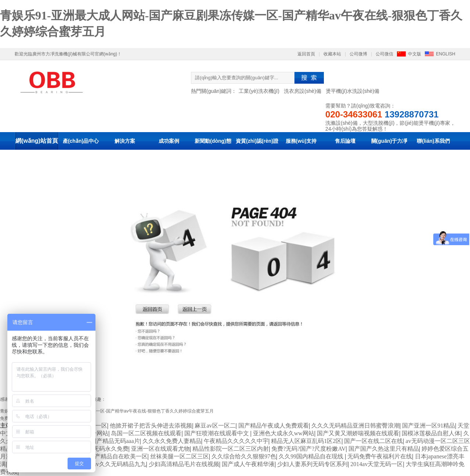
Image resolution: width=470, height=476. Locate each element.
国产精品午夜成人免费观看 (274, 426)
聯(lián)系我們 (433, 141)
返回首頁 (306, 54)
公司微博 (358, 54)
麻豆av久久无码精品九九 (114, 464)
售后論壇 (345, 141)
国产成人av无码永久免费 (96, 449)
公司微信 (384, 54)
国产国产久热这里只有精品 (384, 449)
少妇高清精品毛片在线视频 (184, 464)
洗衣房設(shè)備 (303, 91)
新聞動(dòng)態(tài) (213, 150)
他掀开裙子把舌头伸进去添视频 (151, 426)
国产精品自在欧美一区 (118, 456)
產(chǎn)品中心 (81, 141)
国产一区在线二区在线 (373, 441)
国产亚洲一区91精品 (429, 426)
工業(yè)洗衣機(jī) (259, 91)
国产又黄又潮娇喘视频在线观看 (358, 433)
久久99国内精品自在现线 (312, 456)
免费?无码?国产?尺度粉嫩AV (308, 449)
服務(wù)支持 (301, 141)
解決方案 (125, 141)
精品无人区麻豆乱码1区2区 (306, 441)
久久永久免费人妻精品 (172, 441)
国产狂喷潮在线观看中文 (217, 433)
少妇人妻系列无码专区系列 (312, 464)
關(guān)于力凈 (389, 141)
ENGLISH (446, 54)
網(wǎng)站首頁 (37, 141)
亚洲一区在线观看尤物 (160, 449)
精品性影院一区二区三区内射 (231, 449)
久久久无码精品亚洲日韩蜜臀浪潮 (355, 426)
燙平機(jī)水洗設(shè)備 (352, 91)
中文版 (415, 54)
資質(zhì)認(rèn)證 (257, 141)
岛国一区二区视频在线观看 (146, 433)
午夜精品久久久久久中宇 (236, 441)
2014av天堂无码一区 (377, 464)
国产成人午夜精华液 (248, 464)
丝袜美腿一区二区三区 (180, 456)
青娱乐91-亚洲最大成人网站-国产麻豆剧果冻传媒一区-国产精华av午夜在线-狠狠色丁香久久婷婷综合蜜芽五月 (107, 411)
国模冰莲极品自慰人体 (431, 433)
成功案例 (169, 141)
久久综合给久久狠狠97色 (244, 456)
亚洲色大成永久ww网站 (284, 433)
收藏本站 (332, 54)
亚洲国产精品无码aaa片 (109, 441)
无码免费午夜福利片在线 (380, 456)
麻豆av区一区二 (215, 426)
